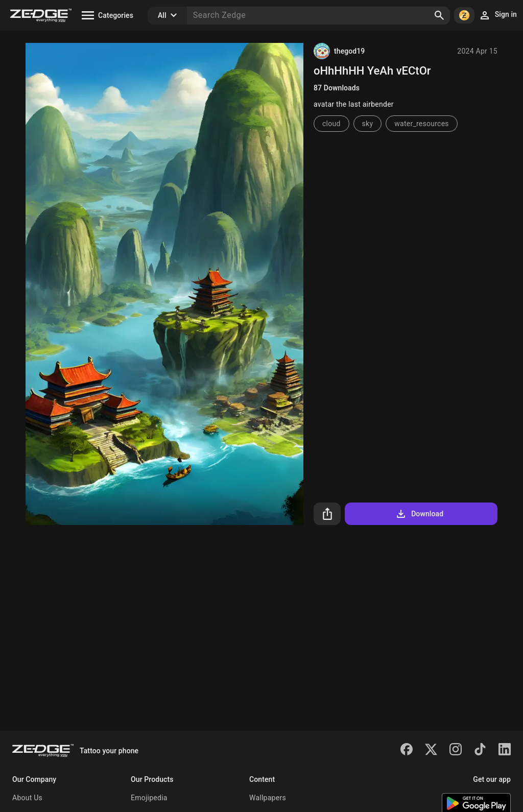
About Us (27, 798)
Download (419, 514)
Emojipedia (149, 798)
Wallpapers (268, 798)
